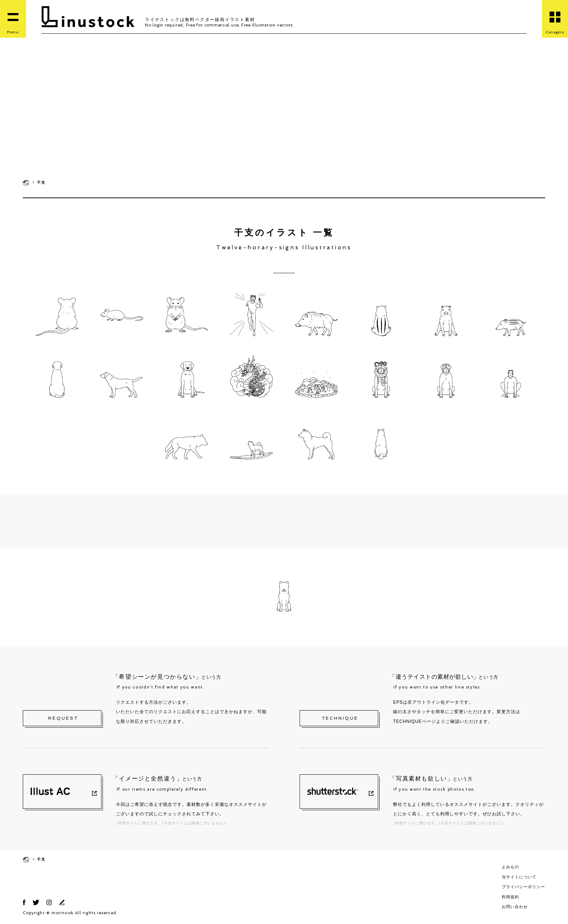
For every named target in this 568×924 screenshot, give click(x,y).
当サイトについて (519, 877)
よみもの (510, 867)
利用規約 (510, 897)
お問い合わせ (515, 907)
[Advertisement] (284, 120)
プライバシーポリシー (523, 887)
